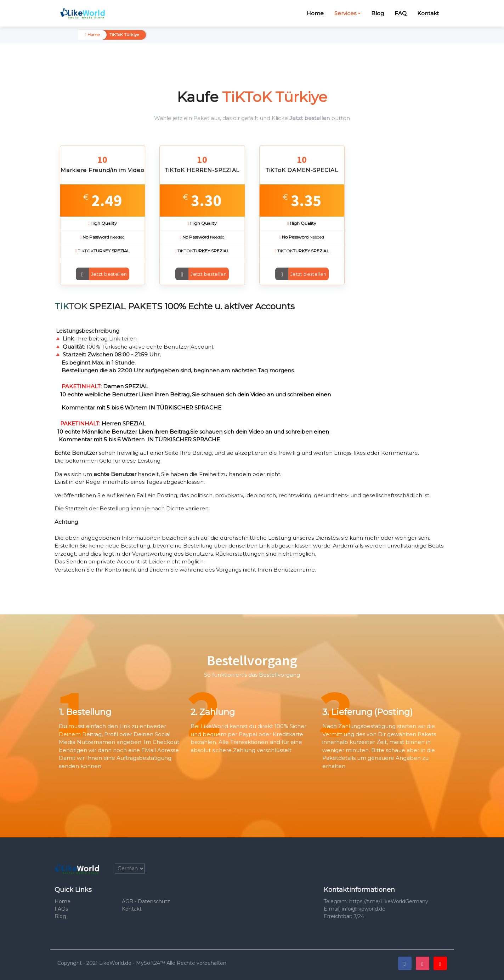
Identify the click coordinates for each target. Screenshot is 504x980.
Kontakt (428, 13)
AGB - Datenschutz (146, 901)
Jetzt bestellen (109, 274)
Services (345, 13)
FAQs (61, 909)
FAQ (401, 13)
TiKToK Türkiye (124, 35)
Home (315, 13)
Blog (378, 13)
